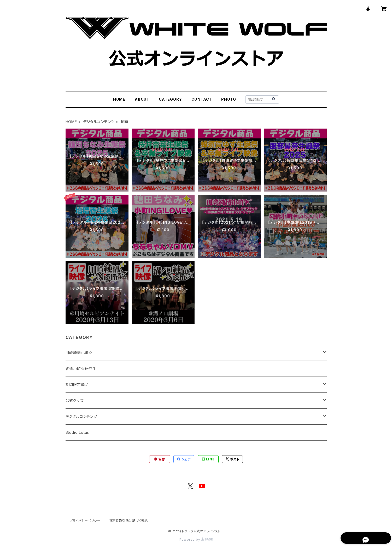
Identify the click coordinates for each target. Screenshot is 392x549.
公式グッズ (75, 400)
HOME (119, 99)
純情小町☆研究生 (81, 369)
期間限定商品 (77, 385)
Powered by (196, 539)
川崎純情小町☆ (79, 353)
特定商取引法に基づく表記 (128, 521)
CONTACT (202, 99)
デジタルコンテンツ (99, 122)
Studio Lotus (77, 432)
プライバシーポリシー (85, 521)
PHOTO (229, 99)
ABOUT (142, 99)
